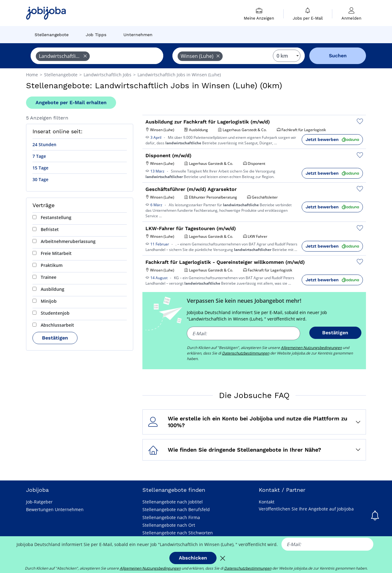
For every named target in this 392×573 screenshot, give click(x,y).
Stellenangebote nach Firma (171, 517)
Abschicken (193, 558)
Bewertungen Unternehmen (55, 509)
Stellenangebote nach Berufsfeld (176, 509)
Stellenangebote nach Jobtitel (173, 502)
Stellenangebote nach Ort (169, 525)
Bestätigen (55, 338)
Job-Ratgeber (39, 502)
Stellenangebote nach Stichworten (178, 533)
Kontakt (267, 502)
